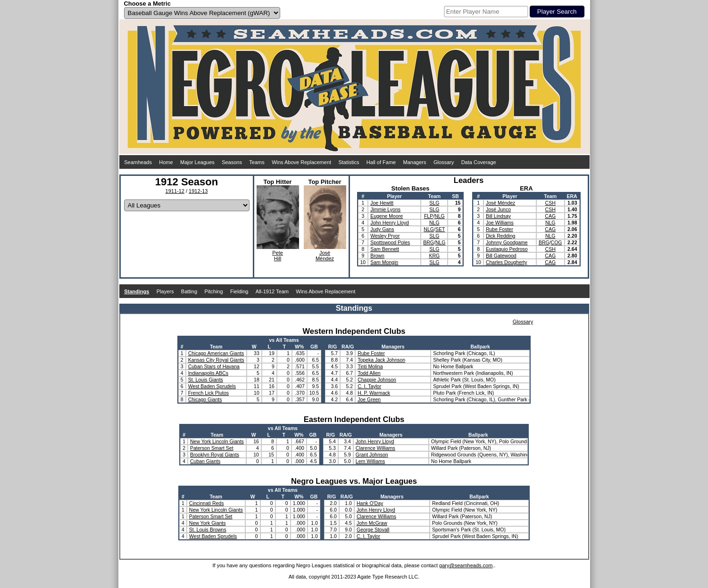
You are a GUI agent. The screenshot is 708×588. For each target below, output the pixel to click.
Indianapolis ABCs (208, 373)
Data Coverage (479, 162)
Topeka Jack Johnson (381, 360)
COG (557, 242)
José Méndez (500, 203)
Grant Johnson (372, 455)
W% (299, 347)
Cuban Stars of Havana (214, 366)
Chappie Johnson (377, 380)
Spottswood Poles (390, 242)
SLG (434, 203)
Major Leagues (197, 162)
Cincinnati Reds (207, 503)
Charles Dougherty (507, 262)
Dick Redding (500, 236)
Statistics (349, 162)
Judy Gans (382, 229)
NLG (440, 216)
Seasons (232, 162)
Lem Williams (370, 461)
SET (440, 229)
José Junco (498, 209)
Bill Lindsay (498, 216)
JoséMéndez (325, 256)
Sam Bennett (385, 249)
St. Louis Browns (208, 530)
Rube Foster (500, 229)
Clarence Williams (375, 448)
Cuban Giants (205, 461)
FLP (429, 216)
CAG (550, 216)
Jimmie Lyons (385, 209)
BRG (429, 242)
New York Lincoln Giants (217, 441)
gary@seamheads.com (466, 565)
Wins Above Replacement (301, 162)
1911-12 (175, 191)
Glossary (444, 162)
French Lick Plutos (208, 393)
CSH (550, 203)
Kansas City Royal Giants (216, 360)
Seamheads (138, 162)
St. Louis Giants (206, 380)
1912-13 (198, 191)
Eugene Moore (387, 216)
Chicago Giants (205, 399)
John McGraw (372, 523)
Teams (257, 162)
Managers (415, 162)
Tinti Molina (370, 366)
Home (166, 162)
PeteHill (278, 256)
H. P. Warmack (374, 393)
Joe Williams (500, 223)
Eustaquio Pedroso (507, 249)
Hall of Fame (381, 162)
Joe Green (369, 399)
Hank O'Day (370, 503)
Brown (377, 256)
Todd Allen (369, 373)
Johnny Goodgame (507, 242)
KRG (434, 256)
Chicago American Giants (216, 353)
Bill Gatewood (501, 256)
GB (314, 347)
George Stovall (373, 530)
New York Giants (208, 523)
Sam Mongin (384, 262)
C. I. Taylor (369, 386)
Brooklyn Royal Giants (215, 455)
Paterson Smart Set (212, 448)
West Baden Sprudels (212, 386)
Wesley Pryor (385, 236)
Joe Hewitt (382, 203)
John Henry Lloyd (390, 223)
